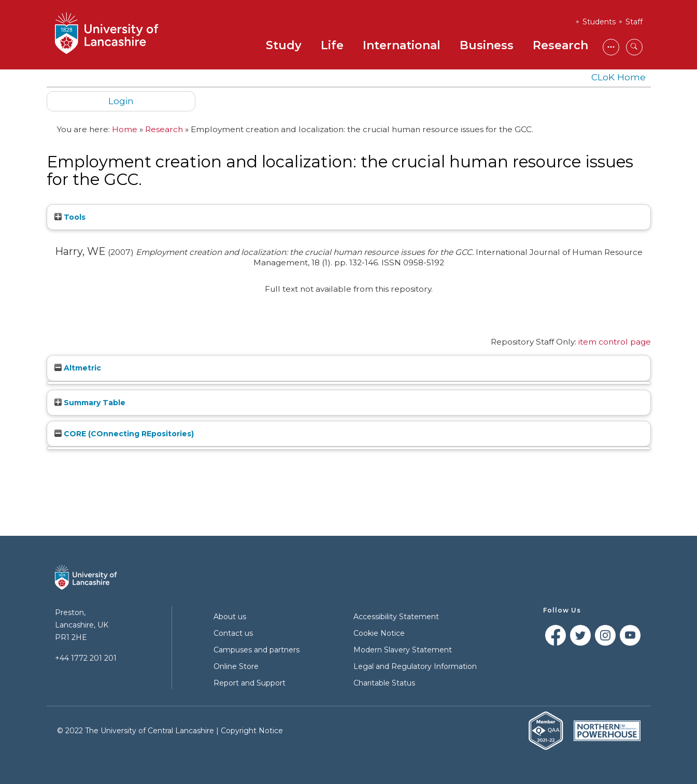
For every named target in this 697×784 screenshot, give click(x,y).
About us (230, 617)
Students (599, 22)
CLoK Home (618, 77)
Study (284, 45)
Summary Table (90, 403)
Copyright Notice (252, 731)
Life (332, 45)
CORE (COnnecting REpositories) (124, 434)
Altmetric (78, 368)
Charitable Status (384, 683)
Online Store (236, 666)
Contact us (233, 633)
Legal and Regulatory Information (415, 666)
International (402, 45)
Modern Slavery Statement (403, 650)
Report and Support (250, 683)
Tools (70, 217)
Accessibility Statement (396, 617)
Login (121, 101)
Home (125, 129)
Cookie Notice (379, 633)
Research (560, 45)
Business (487, 45)
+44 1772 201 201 (86, 658)
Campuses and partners (257, 650)
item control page (615, 342)
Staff (634, 22)
